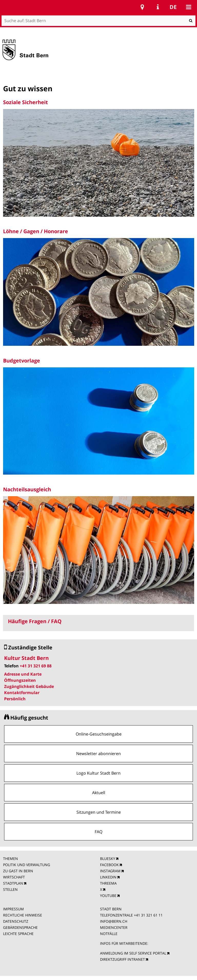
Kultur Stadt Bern (26, 658)
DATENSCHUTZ (16, 921)
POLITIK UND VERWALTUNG (27, 865)
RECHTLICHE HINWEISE (23, 915)
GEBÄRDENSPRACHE (20, 927)
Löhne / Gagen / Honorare (36, 231)
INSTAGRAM (110, 871)
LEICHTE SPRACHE (18, 934)
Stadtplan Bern (142, 7)
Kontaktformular (22, 693)
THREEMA (108, 883)
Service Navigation (158, 7)
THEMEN (11, 859)
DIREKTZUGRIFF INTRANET (122, 959)
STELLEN (10, 889)
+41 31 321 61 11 (148, 915)
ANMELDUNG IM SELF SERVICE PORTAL (133, 953)
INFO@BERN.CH (114, 921)
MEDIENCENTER (114, 927)
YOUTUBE (108, 896)
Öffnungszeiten (20, 680)
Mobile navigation (189, 7)
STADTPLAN (13, 883)
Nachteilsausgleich (27, 489)
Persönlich (15, 699)
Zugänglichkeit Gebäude (29, 686)
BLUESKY (108, 859)
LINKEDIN (108, 877)
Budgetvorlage (22, 361)
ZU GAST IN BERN (18, 871)
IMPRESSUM (13, 909)
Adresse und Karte (23, 674)
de (173, 7)
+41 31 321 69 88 (36, 666)
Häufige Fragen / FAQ (35, 621)
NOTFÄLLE (109, 934)
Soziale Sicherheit (26, 102)
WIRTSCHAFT (14, 877)
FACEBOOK (109, 865)
